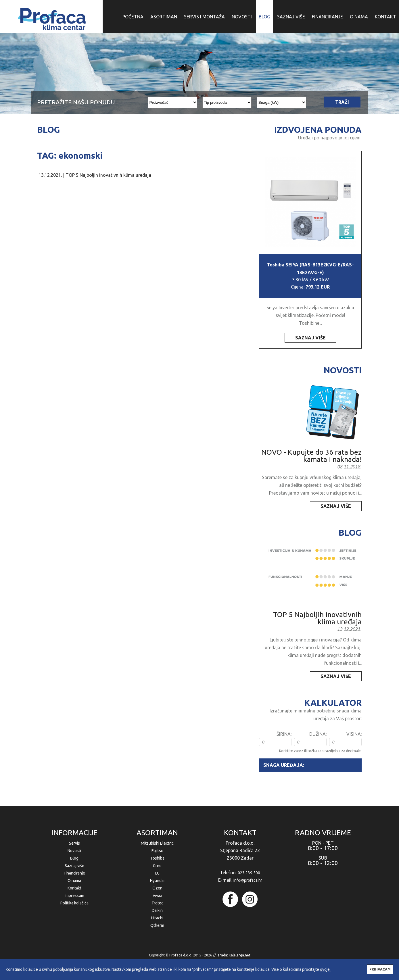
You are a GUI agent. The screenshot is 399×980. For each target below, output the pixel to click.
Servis (74, 843)
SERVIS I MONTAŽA (204, 17)
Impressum (74, 896)
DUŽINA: (318, 734)
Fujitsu (157, 851)
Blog (74, 858)
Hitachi (157, 918)
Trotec (157, 903)
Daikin (157, 910)
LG (157, 873)
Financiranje (74, 873)
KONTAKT (385, 17)
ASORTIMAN (164, 17)
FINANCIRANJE (327, 17)
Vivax (157, 896)
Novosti (74, 851)
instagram (250, 899)
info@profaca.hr (248, 880)
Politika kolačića (74, 903)
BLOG (264, 17)
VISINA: (354, 734)
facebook (230, 899)
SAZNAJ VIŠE (291, 17)
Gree (157, 866)
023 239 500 (249, 873)
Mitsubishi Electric (157, 843)
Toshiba (157, 858)
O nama (74, 881)
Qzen (157, 888)
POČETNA (133, 17)
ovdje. (325, 969)
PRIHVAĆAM (380, 969)
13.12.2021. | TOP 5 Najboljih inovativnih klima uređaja (95, 175)
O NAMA (359, 17)
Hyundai (157, 881)
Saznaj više (74, 866)
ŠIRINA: (284, 734)
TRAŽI (342, 102)
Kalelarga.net (240, 955)
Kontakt (74, 888)
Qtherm (157, 925)
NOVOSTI (242, 17)
